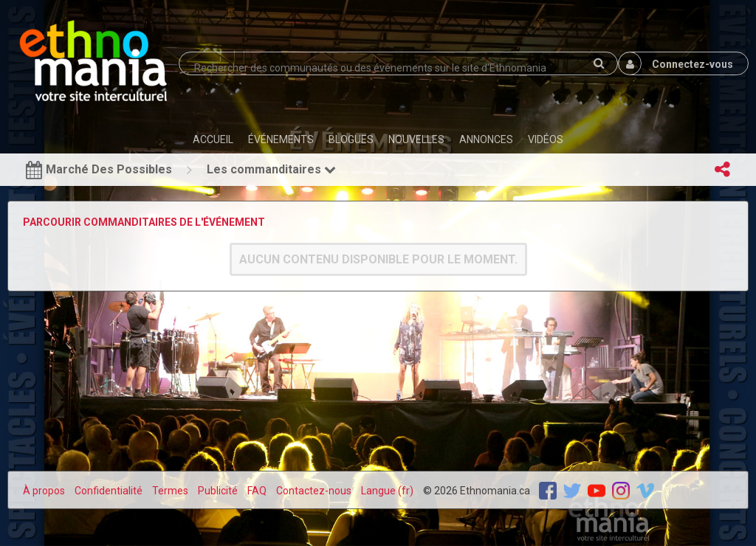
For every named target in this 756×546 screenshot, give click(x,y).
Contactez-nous (314, 491)
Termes (170, 491)
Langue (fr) (387, 491)
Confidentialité (109, 491)
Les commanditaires (271, 169)
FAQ (257, 491)
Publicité (218, 491)
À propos (44, 491)
